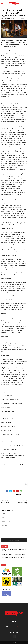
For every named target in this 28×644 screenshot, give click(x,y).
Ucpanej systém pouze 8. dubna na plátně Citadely (13, 554)
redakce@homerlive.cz (18, 627)
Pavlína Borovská (6, 18)
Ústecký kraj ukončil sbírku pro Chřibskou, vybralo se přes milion (14, 550)
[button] (26, 4)
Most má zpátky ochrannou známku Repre (7, 503)
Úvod (2, 7)
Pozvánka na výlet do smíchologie (22, 503)
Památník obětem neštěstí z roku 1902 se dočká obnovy (13, 558)
